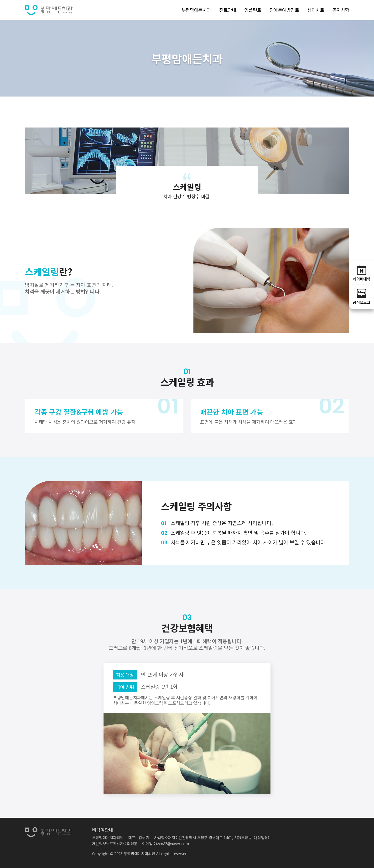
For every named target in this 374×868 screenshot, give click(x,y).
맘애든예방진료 (284, 10)
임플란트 (253, 10)
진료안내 (228, 10)
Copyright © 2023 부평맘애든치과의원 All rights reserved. (140, 853)
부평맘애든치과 (196, 10)
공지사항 (341, 10)
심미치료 (316, 10)
